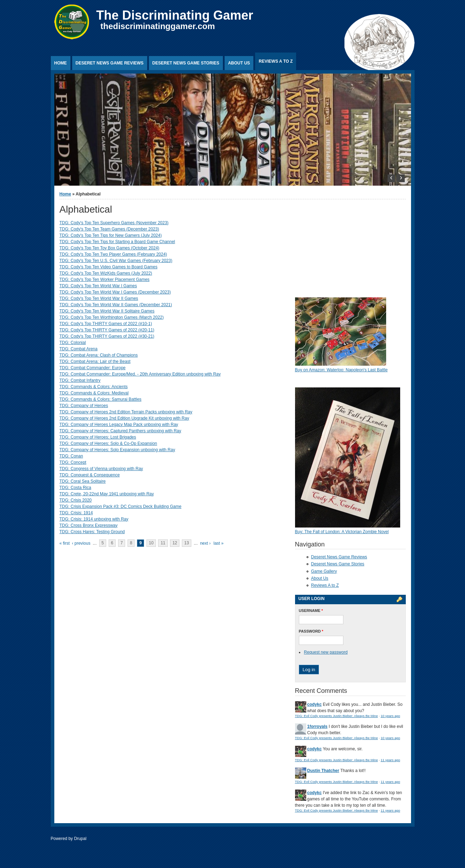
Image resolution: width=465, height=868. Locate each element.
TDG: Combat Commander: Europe (93, 368)
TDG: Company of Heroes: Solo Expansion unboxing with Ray (117, 450)
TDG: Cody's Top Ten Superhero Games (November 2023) (114, 223)
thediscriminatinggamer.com (158, 26)
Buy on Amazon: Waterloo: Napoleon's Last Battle (341, 370)
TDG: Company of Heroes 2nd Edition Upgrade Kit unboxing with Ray (124, 418)
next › (205, 543)
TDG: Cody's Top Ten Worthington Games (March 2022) (112, 317)
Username (311, 611)
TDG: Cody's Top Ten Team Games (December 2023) (109, 229)
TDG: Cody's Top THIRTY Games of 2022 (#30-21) (107, 336)
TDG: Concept (73, 462)
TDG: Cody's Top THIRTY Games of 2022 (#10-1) (106, 324)
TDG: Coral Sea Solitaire (83, 481)
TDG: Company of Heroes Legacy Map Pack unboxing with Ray (119, 425)
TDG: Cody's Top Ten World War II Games (99, 298)
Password (311, 631)
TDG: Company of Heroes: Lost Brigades (98, 437)
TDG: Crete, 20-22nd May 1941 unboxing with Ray (107, 494)
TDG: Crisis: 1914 (76, 513)
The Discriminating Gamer (175, 15)
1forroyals (317, 726)
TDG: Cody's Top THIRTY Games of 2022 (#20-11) (107, 330)
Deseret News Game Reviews (110, 63)
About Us (239, 63)
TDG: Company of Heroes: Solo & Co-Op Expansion (108, 443)
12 (175, 543)
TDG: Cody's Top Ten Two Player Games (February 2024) (113, 254)
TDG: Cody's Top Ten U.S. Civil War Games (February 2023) (116, 261)
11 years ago (390, 760)
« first (65, 543)
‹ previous (81, 543)
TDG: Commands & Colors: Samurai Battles (101, 399)
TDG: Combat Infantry (80, 380)
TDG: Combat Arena (79, 349)
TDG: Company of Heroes (84, 406)
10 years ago (390, 716)
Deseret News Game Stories (186, 63)
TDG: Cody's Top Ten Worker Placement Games (105, 280)
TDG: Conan (71, 456)
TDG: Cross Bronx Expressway (89, 525)
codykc (314, 704)
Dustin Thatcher (323, 771)
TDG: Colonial (73, 343)
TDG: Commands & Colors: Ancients (94, 387)
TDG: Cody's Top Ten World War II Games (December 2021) (116, 305)
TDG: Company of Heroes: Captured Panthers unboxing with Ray (121, 431)
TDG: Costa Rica (76, 488)
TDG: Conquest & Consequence (90, 475)
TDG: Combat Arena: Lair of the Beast (95, 361)
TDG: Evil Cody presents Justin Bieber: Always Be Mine (337, 716)
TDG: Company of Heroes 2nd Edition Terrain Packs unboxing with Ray (126, 412)
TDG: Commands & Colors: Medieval (94, 393)
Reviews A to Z (276, 61)
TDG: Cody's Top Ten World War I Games (98, 286)
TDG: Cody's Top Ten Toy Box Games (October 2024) (110, 248)
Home (61, 63)
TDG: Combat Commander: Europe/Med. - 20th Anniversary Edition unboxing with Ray (140, 374)
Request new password (326, 652)
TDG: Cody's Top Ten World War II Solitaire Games (107, 311)
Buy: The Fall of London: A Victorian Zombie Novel (342, 532)
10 (151, 543)
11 (163, 543)
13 (187, 543)
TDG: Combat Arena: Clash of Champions (99, 355)
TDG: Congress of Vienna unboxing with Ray (101, 469)
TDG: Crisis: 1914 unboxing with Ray (94, 519)
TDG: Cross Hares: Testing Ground (92, 532)
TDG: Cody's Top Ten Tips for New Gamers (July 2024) (111, 235)
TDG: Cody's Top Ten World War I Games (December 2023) (115, 292)
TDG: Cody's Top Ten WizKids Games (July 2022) (106, 273)
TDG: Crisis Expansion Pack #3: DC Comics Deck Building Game (121, 507)
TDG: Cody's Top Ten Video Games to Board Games (109, 267)
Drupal (80, 839)
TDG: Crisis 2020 (76, 500)
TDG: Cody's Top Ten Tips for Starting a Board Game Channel (117, 242)
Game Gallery (324, 571)
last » (218, 543)
